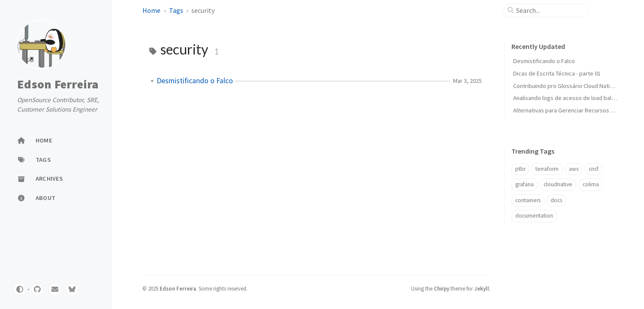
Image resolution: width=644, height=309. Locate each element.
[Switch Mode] (20, 289)
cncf (594, 169)
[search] (550, 10)
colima (591, 184)
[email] (55, 289)
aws (574, 169)
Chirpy (441, 288)
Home (151, 10)
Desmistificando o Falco (195, 81)
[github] (37, 289)
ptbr (520, 169)
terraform (547, 169)
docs (556, 200)
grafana (525, 184)
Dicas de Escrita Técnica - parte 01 (557, 73)
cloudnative (558, 184)
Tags (176, 10)
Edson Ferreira (58, 85)
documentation (534, 216)
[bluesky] (72, 289)
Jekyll (482, 288)
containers (528, 200)
